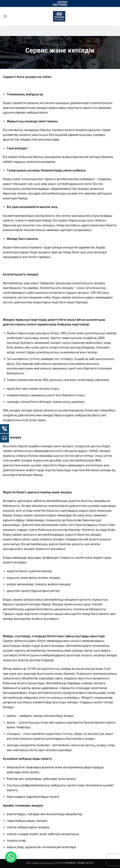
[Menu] (5, 16)
